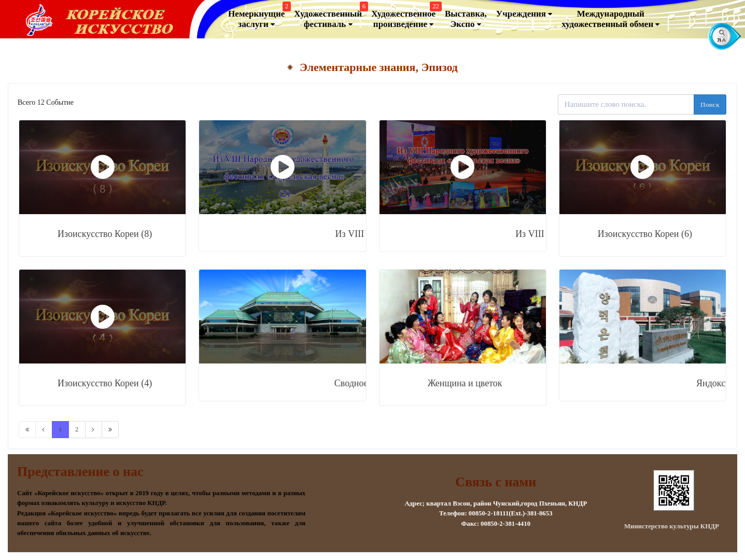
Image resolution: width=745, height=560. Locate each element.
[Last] (110, 430)
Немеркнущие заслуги (258, 17)
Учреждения (524, 14)
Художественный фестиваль (330, 17)
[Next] (94, 430)
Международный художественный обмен (610, 19)
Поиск (710, 104)
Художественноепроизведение (405, 17)
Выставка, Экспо (466, 19)
